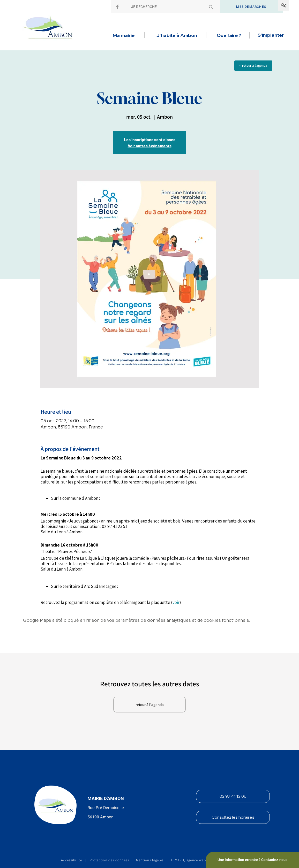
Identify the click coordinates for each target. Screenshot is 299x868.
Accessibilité (72, 860)
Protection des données (110, 860)
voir (176, 602)
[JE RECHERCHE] (165, 7)
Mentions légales (150, 860)
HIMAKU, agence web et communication (204, 860)
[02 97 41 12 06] (233, 796)
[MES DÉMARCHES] (252, 7)
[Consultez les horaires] (233, 817)
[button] (124, 35)
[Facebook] (117, 7)
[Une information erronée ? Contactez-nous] (252, 860)
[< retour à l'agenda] (253, 66)
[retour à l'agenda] (149, 705)
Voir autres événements (150, 146)
